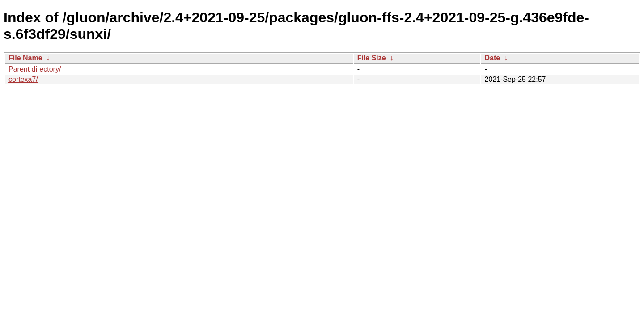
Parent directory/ (35, 69)
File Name (25, 58)
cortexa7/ (23, 79)
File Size (372, 58)
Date (492, 58)
